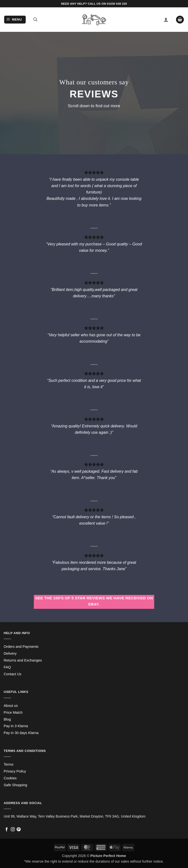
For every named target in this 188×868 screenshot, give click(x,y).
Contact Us (12, 674)
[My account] (166, 20)
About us (11, 706)
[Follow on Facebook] (7, 830)
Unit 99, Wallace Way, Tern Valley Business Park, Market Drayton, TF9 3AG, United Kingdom (75, 816)
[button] (15, 20)
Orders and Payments (21, 647)
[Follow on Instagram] (13, 830)
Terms (9, 764)
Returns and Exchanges (23, 660)
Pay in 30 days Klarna (21, 733)
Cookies (10, 778)
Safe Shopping (15, 785)
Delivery (10, 653)
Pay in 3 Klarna (16, 726)
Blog (7, 719)
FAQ (7, 667)
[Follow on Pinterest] (19, 830)
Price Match (13, 712)
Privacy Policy (15, 771)
